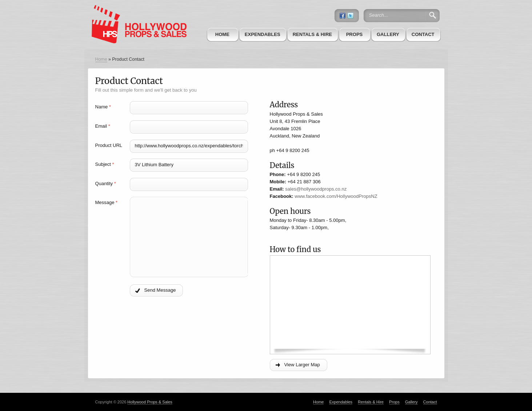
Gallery (388, 34)
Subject (105, 164)
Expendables (263, 34)
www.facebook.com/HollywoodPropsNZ (336, 196)
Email (103, 126)
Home (222, 34)
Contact (423, 34)
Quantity (106, 183)
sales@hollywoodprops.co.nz (316, 189)
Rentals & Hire (312, 34)
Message (107, 202)
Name (103, 107)
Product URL (109, 145)
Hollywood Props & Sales (150, 402)
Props (355, 34)
